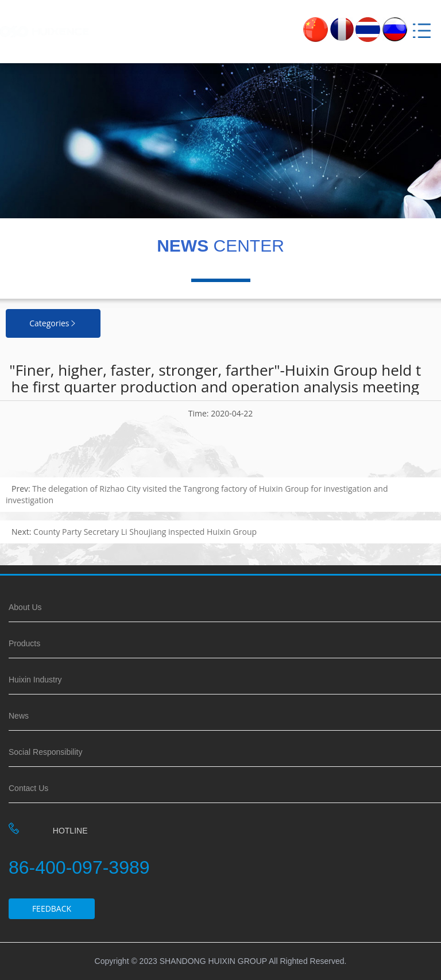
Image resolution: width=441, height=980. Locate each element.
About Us (25, 607)
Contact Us (28, 788)
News (19, 716)
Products (24, 643)
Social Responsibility (45, 752)
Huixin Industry (35, 680)
